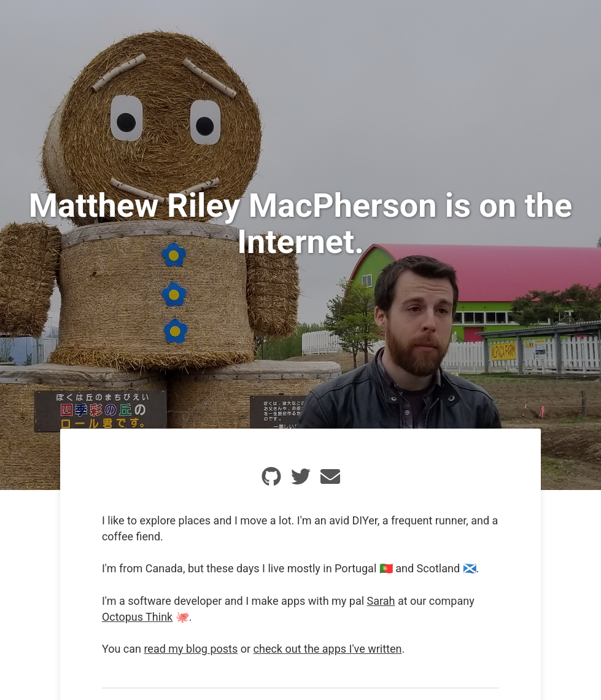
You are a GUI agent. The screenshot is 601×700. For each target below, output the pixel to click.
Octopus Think (137, 617)
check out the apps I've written (328, 649)
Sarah (381, 601)
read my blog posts (191, 649)
